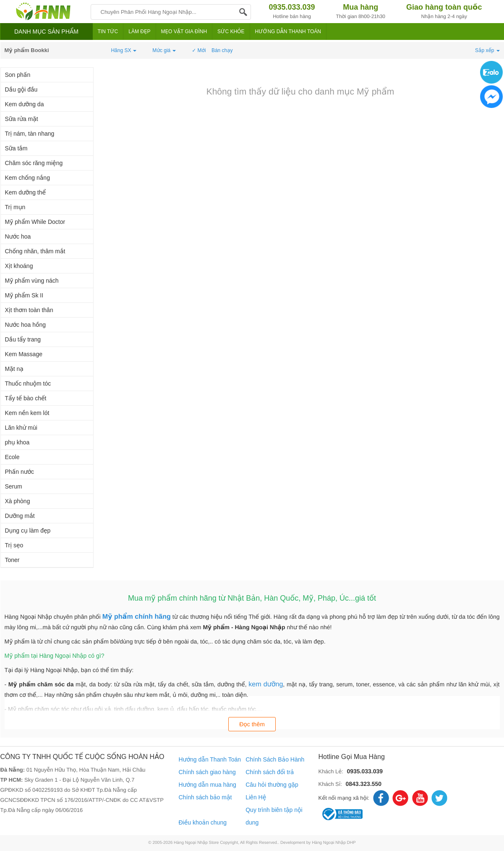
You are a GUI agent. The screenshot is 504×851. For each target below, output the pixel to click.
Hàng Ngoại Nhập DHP (334, 843)
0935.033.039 (365, 771)
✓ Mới (199, 50)
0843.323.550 (363, 784)
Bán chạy (222, 50)
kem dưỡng (266, 684)
